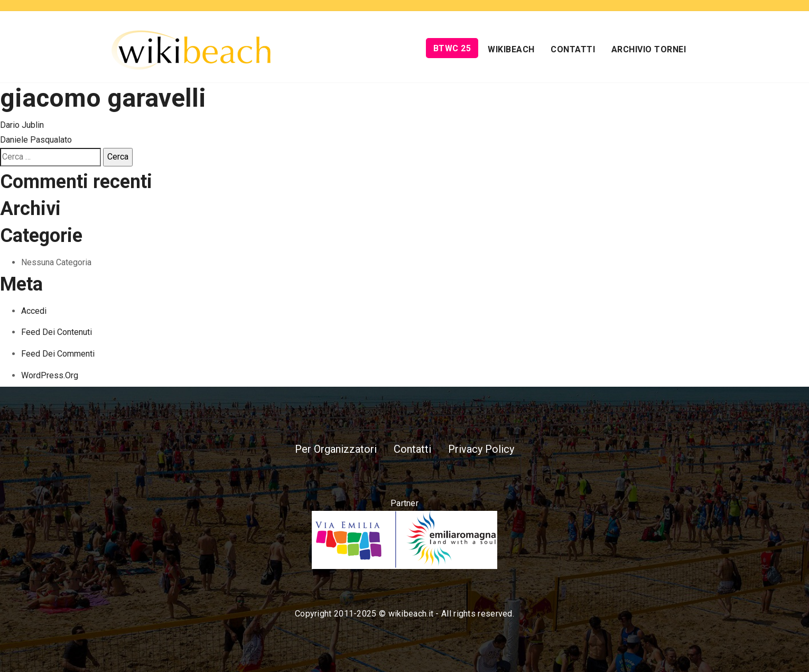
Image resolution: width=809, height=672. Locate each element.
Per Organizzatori (336, 449)
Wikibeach (511, 49)
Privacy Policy (481, 449)
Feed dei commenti (58, 354)
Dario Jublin (22, 125)
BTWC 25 (452, 48)
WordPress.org (50, 375)
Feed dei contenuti (57, 332)
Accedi (34, 311)
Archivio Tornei (649, 49)
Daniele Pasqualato (36, 140)
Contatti (573, 49)
